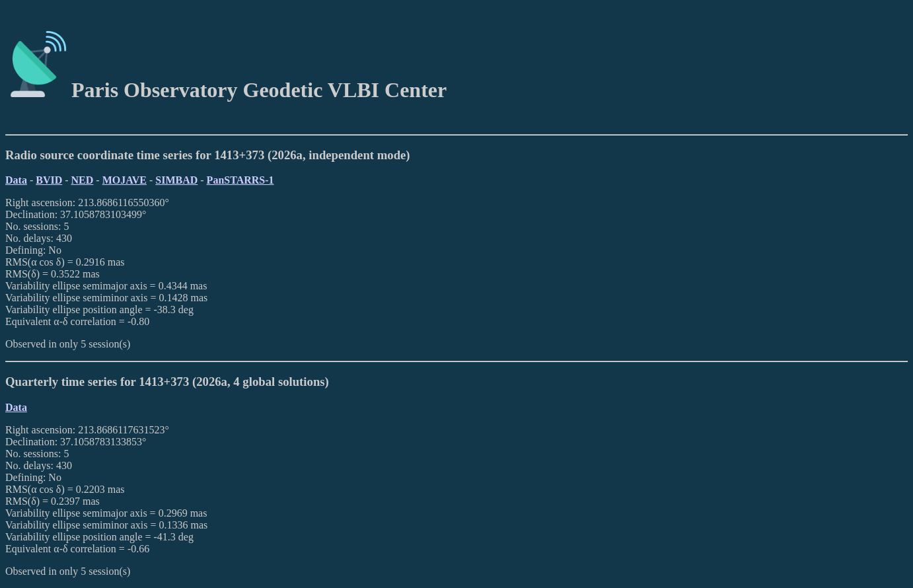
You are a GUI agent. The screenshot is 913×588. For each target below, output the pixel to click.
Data (16, 180)
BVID (49, 180)
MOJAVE (125, 180)
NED (83, 180)
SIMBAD (176, 180)
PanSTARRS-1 (240, 180)
